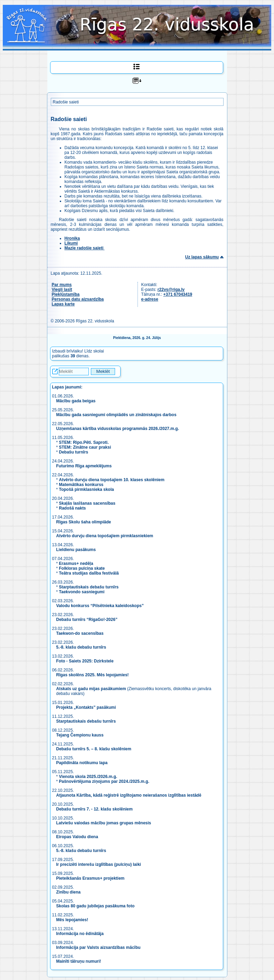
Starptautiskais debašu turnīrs (89, 587)
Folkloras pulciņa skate (82, 568)
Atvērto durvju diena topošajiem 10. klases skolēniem (112, 480)
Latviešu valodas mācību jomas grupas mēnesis (104, 823)
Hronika (72, 238)
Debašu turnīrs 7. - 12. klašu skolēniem (95, 809)
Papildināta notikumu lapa (82, 763)
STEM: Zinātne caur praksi (85, 447)
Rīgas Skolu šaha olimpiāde (84, 522)
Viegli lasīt (62, 290)
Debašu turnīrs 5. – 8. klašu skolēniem (94, 749)
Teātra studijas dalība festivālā (89, 573)
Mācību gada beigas (77, 401)
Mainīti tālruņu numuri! (79, 961)
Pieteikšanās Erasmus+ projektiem (91, 878)
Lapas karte (63, 304)
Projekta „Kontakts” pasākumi (86, 707)
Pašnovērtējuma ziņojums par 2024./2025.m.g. (104, 781)
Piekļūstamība (66, 294)
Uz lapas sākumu (202, 257)
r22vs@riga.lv (171, 290)
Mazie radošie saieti (85, 248)
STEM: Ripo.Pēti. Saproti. (84, 442)
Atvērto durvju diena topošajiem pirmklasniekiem (105, 536)
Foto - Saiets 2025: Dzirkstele (85, 661)
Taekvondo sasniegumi (82, 592)
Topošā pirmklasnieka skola (87, 489)
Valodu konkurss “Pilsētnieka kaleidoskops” (100, 606)
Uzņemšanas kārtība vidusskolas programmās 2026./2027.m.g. (118, 429)
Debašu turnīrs (74, 452)
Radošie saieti (66, 102)
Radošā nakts (73, 508)
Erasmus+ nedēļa (76, 564)
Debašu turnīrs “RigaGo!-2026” (87, 620)
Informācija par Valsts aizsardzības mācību (98, 947)
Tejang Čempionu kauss (80, 735)
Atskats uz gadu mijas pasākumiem (91, 689)
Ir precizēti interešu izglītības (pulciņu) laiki (99, 864)
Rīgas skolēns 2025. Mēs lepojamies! (93, 675)
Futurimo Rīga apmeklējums (84, 466)
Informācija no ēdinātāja (80, 934)
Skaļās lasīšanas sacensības (87, 503)
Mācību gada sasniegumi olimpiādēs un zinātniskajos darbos (116, 415)
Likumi (71, 243)
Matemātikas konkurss (81, 485)
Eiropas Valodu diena (77, 837)
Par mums (62, 285)
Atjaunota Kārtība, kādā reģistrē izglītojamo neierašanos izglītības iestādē (129, 795)
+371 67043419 (178, 294)
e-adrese (150, 299)
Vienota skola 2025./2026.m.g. (88, 777)
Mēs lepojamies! (72, 920)
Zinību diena (69, 892)
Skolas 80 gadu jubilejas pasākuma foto (96, 906)
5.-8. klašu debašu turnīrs (82, 647)
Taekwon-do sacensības (80, 633)
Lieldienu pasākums (76, 550)
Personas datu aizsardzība (78, 299)
